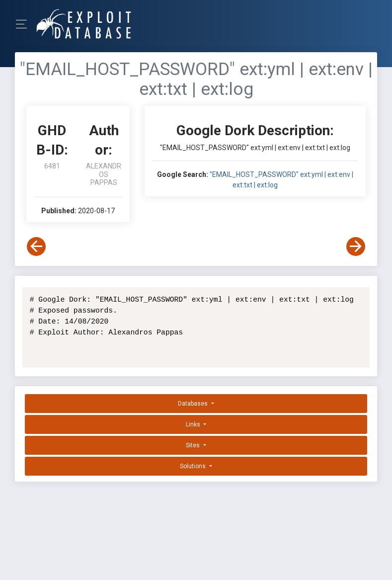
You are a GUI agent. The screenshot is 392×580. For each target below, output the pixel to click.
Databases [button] (194, 404)
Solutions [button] (194, 466)
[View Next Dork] (356, 247)
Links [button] (194, 424)
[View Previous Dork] (36, 247)
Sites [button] (194, 445)
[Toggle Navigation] (25, 24)
